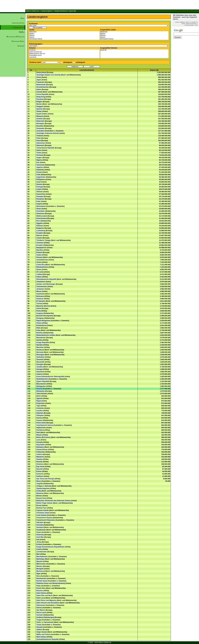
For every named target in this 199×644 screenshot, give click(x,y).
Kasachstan (41, 194)
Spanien (40, 109)
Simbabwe (40, 357)
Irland (39, 141)
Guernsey (40, 535)
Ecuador (40, 245)
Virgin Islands (42, 632)
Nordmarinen (41, 578)
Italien (39, 89)
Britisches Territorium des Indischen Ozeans (54, 501)
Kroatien (40, 233)
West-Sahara (41, 637)
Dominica (40, 464)
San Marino (41, 610)
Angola (39, 204)
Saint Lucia (41, 598)
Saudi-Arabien (42, 114)
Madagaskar (41, 386)
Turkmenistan (42, 287)
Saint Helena (41, 593)
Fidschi (39, 389)
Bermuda (40, 352)
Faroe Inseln (41, 423)
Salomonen (41, 605)
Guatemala (41, 294)
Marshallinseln (42, 557)
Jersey (39, 542)
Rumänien (40, 199)
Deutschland (41, 72)
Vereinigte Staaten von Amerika (48, 75)
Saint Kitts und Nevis (45, 595)
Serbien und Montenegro (46, 284)
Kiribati (39, 544)
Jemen (39, 262)
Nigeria (39, 160)
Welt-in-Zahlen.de (33, 11)
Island (39, 308)
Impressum (21, 46)
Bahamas (40, 493)
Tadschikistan (42, 394)
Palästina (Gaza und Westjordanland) (51, 583)
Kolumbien (41, 211)
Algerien (64, 37)
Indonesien (41, 143)
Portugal (40, 187)
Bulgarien (40, 228)
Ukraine (39, 184)
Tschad (39, 304)
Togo (38, 406)
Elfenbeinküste (42, 267)
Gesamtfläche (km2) (64, 55)
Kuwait (39, 172)
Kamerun (40, 299)
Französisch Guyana (44, 518)
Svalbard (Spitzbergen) (45, 617)
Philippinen (41, 179)
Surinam (40, 615)
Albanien (64, 35)
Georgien (40, 364)
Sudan (39, 255)
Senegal (40, 369)
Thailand (40, 136)
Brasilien (40, 126)
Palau (39, 586)
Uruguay (40, 313)
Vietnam (40, 192)
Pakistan (40, 226)
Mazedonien (41, 338)
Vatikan (39, 630)
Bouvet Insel (41, 498)
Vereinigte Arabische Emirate (48, 133)
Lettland (40, 274)
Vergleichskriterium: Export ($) (65, 11)
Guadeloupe (41, 530)
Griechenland (42, 218)
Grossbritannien (43, 87)
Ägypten (64, 34)
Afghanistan (64, 32)
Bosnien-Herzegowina (45, 316)
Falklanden (41, 452)
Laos (38, 440)
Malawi (39, 435)
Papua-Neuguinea (43, 321)
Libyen (39, 189)
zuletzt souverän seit (64, 52)
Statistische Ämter (18, 41)
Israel (38, 182)
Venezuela (40, 165)
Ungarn (39, 158)
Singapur (40, 106)
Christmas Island (43, 513)
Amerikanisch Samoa (64, 39)
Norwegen (40, 124)
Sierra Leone (41, 613)
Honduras (40, 350)
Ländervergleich (46, 11)
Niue (38, 576)
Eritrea (39, 471)
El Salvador (41, 301)
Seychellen (41, 445)
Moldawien (41, 391)
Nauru (39, 481)
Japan (39, 80)
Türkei (39, 153)
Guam (39, 532)
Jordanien (40, 289)
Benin (39, 396)
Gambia (39, 459)
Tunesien (40, 243)
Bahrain (39, 235)
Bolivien (40, 333)
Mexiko (39, 104)
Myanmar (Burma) (43, 306)
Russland (40, 99)
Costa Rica (41, 265)
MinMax (22, 32)
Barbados (40, 447)
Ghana (39, 323)
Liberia (39, 549)
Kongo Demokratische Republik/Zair (50, 547)
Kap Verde (40, 467)
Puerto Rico (41, 588)
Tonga (39, 620)
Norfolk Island (42, 581)
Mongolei (40, 569)
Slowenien (40, 214)
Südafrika (40, 170)
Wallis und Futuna (43, 634)
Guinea (39, 418)
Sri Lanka (40, 272)
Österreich (40, 121)
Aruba (39, 491)
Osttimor (40, 476)
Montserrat (41, 571)
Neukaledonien (42, 379)
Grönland (40, 527)
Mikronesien (41, 564)
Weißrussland (42, 216)
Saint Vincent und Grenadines (48, 603)
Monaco (39, 566)
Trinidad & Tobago (43, 240)
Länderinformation (18, 23)
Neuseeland (41, 206)
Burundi (40, 469)
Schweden (40, 128)
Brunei (39, 505)
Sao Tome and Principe (45, 479)
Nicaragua (40, 355)
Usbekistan (41, 282)
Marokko (40, 250)
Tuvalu (39, 625)
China (39, 77)
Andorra (40, 454)
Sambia (39, 340)
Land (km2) (64, 57)
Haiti (38, 432)
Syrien (39, 269)
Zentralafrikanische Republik (47, 639)
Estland (39, 252)
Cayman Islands (43, 510)
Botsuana (40, 296)
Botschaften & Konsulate (15, 37)
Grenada (40, 525)
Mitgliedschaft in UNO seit (64, 54)
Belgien (39, 102)
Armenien (40, 408)
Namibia (40, 345)
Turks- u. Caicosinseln (45, 622)
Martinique (41, 559)
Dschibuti (40, 430)
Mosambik (40, 362)
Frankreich (41, 82)
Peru (38, 221)
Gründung (64, 50)
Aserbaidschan (42, 260)
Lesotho (40, 411)
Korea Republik (42, 94)
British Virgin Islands (45, 503)
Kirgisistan (41, 403)
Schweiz (40, 119)
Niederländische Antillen (46, 335)
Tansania (40, 360)
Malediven (40, 457)
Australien (40, 131)
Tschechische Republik (45, 148)
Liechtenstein (42, 552)
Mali (38, 554)
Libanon (40, 374)
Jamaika (40, 367)
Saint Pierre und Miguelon (46, 600)
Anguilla (40, 484)
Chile (38, 175)
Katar (38, 201)
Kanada (39, 92)
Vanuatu (40, 627)
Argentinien (41, 177)
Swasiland (40, 372)
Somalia (40, 442)
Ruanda (39, 462)
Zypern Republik (43, 381)
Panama (40, 257)
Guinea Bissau (42, 450)
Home (23, 18)
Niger (38, 574)
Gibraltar (40, 522)
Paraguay (40, 318)
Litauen (39, 238)
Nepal (39, 401)
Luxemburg (41, 231)
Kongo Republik (43, 342)
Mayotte (39, 561)
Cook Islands (41, 515)
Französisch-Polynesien (46, 520)
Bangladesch (41, 248)
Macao (39, 291)
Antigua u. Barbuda (44, 486)
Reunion (40, 591)
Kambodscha (41, 325)
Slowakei (40, 197)
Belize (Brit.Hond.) (43, 437)
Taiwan (39, 111)
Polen (39, 138)
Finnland (40, 155)
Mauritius (40, 347)
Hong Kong (41, 97)
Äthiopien (40, 415)
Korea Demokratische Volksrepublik (50, 377)
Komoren (40, 474)
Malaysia (40, 116)
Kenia (39, 311)
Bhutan (39, 496)
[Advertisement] (13, 94)
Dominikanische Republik (46, 279)
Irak (38, 540)
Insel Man (40, 537)
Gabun (39, 277)
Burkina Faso (42, 508)
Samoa (39, 608)
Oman (39, 209)
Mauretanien (41, 384)
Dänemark (40, 145)
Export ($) (134, 50)
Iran (38, 162)
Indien (39, 150)
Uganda (39, 398)
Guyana (39, 420)
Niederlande (41, 85)
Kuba (38, 330)
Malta (38, 328)
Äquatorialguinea (43, 488)
